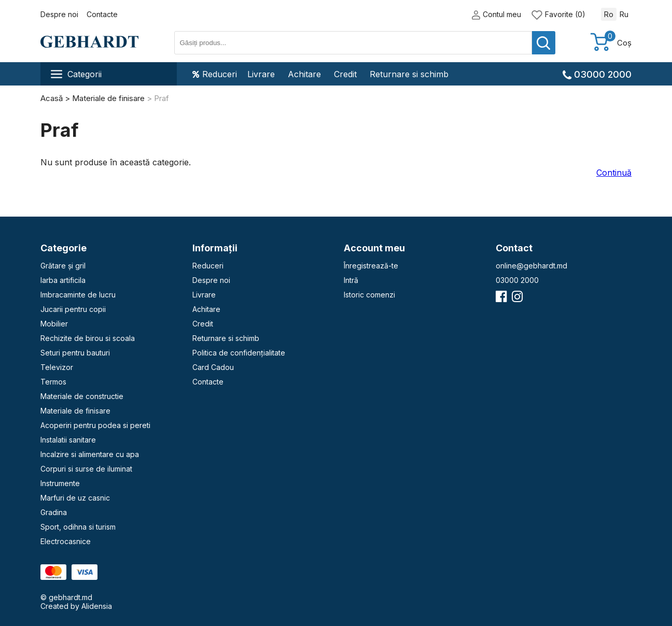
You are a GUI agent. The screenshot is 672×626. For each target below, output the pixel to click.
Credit (345, 74)
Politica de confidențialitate (239, 353)
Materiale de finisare (75, 411)
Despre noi (59, 14)
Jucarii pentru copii (73, 309)
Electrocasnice (66, 541)
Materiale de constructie (82, 396)
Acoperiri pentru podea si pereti (95, 425)
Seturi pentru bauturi (75, 353)
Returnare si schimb (409, 74)
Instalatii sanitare (68, 440)
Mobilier (54, 324)
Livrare (261, 74)
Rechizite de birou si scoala (88, 338)
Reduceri (215, 74)
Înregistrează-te (371, 266)
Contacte (102, 14)
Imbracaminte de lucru (78, 295)
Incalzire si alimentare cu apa (90, 454)
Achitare (304, 74)
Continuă (614, 173)
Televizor (57, 367)
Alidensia (97, 606)
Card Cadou (213, 367)
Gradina (54, 512)
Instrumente (60, 483)
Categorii (76, 74)
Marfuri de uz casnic (75, 498)
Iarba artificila (63, 280)
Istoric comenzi (369, 295)
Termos (53, 382)
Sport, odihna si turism (78, 527)
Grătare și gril (63, 266)
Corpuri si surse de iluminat (86, 469)
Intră (351, 280)
